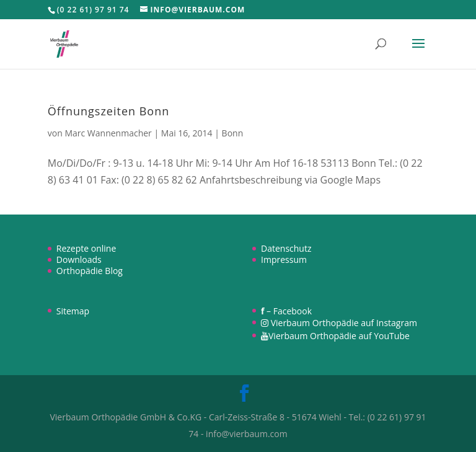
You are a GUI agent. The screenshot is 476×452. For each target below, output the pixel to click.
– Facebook (286, 311)
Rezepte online (86, 248)
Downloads (79, 259)
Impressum (284, 259)
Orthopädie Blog (90, 271)
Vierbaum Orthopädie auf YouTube (335, 336)
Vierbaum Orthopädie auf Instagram (339, 323)
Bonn (233, 133)
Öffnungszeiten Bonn (108, 111)
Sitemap (73, 311)
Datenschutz (286, 248)
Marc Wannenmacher (108, 133)
